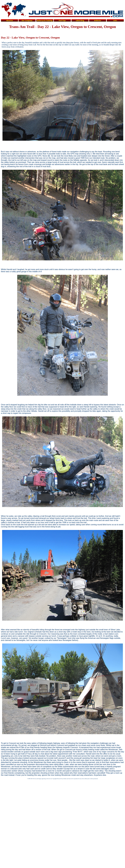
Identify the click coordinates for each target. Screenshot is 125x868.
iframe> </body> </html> (5, 784)
